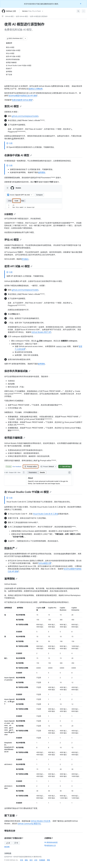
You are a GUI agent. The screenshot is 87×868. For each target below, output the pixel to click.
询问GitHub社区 (51, 842)
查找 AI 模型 (13, 106)
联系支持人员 (50, 845)
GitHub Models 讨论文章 (41, 821)
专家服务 (42, 860)
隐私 (26, 860)
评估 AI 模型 (13, 240)
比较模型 (10, 214)
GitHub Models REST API (41, 332)
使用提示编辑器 (15, 438)
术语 (22, 860)
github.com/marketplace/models (25, 116)
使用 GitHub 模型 (22, 16)
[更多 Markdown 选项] (25, 38)
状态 (31, 860)
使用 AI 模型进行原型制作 (39, 16)
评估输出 (25, 259)
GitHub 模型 (9, 16)
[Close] (81, 4)
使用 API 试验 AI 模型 (18, 266)
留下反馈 (11, 815)
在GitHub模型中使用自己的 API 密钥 (23, 96)
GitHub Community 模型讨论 (29, 824)
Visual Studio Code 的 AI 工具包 (46, 514)
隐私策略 (7, 847)
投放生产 (11, 548)
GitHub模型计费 (45, 563)
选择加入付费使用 (36, 89)
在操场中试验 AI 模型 (18, 155)
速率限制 (42, 172)
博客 (48, 860)
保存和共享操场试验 (17, 371)
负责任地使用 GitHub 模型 (22, 100)
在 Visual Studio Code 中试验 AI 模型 (28, 492)
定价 (36, 860)
